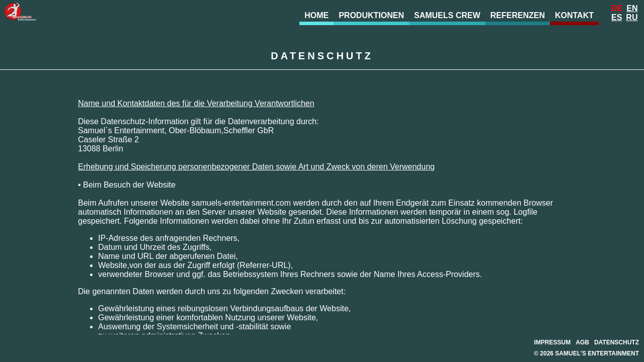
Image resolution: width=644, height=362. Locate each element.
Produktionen (371, 15)
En (632, 8)
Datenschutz (617, 342)
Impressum (553, 342)
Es (617, 17)
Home (316, 15)
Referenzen (518, 15)
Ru (632, 17)
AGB (582, 342)
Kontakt (574, 15)
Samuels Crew (447, 15)
